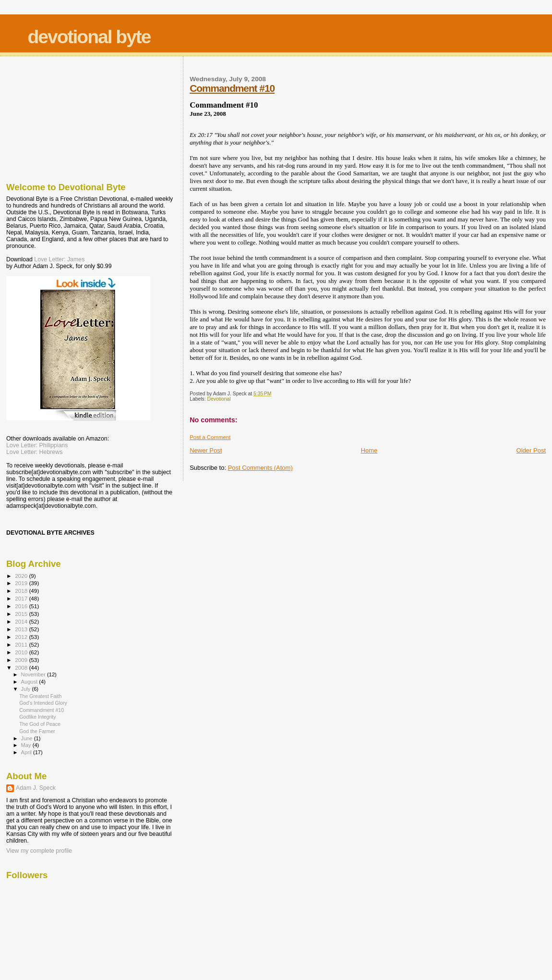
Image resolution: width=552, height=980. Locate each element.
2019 (22, 583)
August (30, 682)
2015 (22, 614)
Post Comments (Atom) (260, 468)
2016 (22, 606)
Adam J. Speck (36, 788)
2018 (22, 591)
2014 (22, 621)
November (34, 674)
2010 (22, 652)
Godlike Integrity (37, 717)
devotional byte (89, 37)
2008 (22, 668)
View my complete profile (39, 851)
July (27, 689)
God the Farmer (37, 731)
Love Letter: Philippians (37, 445)
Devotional (219, 399)
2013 (22, 629)
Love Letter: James (59, 259)
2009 (22, 660)
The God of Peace (40, 724)
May (27, 745)
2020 (22, 576)
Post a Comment (210, 437)
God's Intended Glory (43, 703)
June (28, 738)
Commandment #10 (232, 88)
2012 (22, 637)
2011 (22, 644)
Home (369, 450)
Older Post (531, 450)
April (27, 752)
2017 (22, 598)
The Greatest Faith (40, 696)
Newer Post (206, 450)
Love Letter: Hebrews (34, 452)
